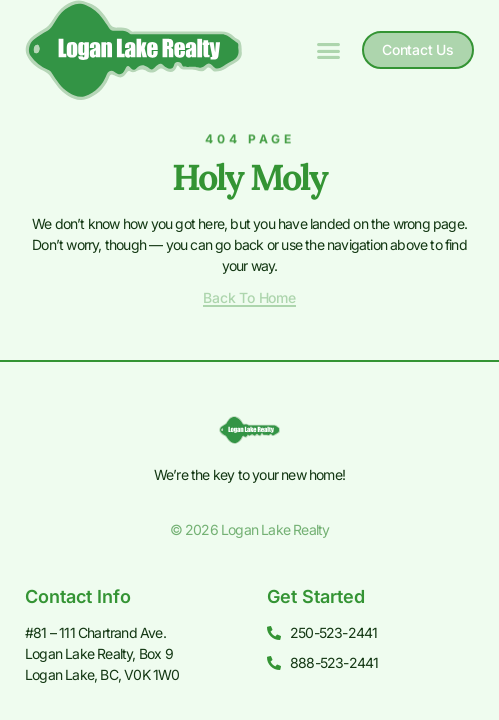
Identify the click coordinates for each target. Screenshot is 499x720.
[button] (329, 50)
